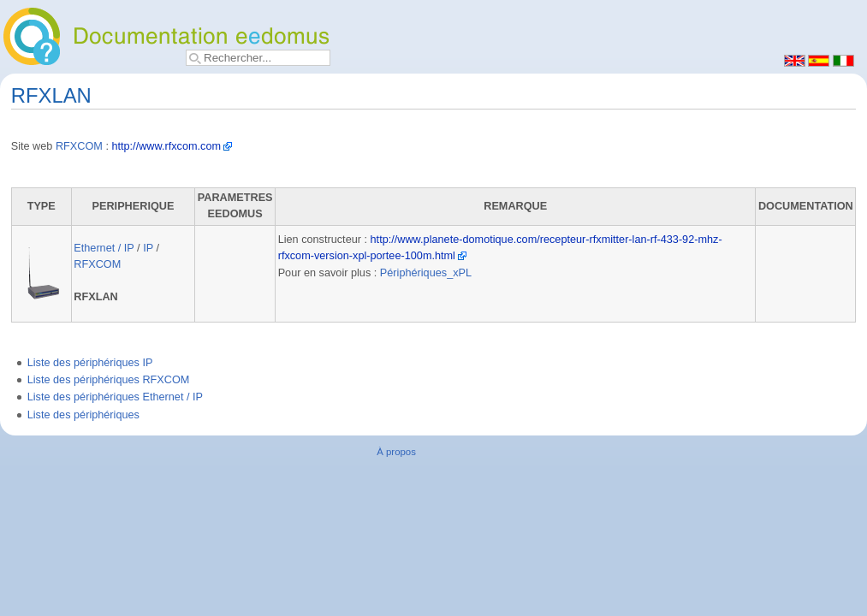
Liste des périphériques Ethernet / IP (115, 397)
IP (148, 248)
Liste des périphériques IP (90, 363)
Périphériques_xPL (426, 273)
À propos (396, 452)
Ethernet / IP (104, 248)
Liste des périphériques (83, 415)
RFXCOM (79, 146)
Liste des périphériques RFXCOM (109, 380)
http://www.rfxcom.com (166, 146)
